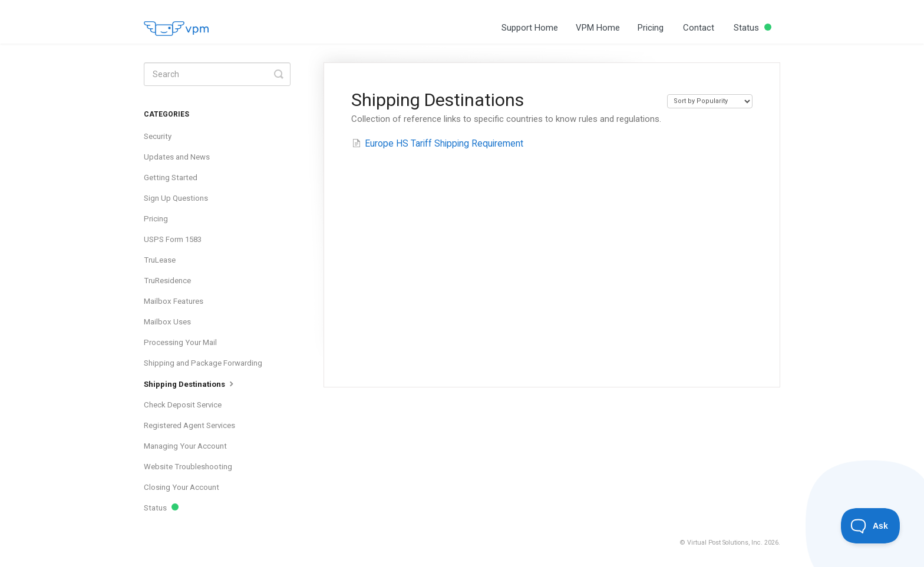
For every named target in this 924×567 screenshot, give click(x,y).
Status (753, 28)
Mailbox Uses (167, 322)
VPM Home (598, 28)
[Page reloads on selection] (710, 101)
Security (158, 136)
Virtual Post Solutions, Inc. (725, 543)
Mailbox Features (174, 301)
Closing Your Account (181, 487)
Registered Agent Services (189, 425)
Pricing (651, 28)
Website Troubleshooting (188, 467)
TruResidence (167, 281)
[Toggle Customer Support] (871, 526)
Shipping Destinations (190, 383)
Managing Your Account (185, 446)
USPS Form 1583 (173, 239)
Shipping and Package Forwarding (203, 363)
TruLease (160, 260)
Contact (699, 28)
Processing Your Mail (180, 342)
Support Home (530, 28)
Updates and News (177, 157)
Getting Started (171, 178)
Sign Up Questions (176, 198)
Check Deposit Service (183, 405)
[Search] (217, 74)
